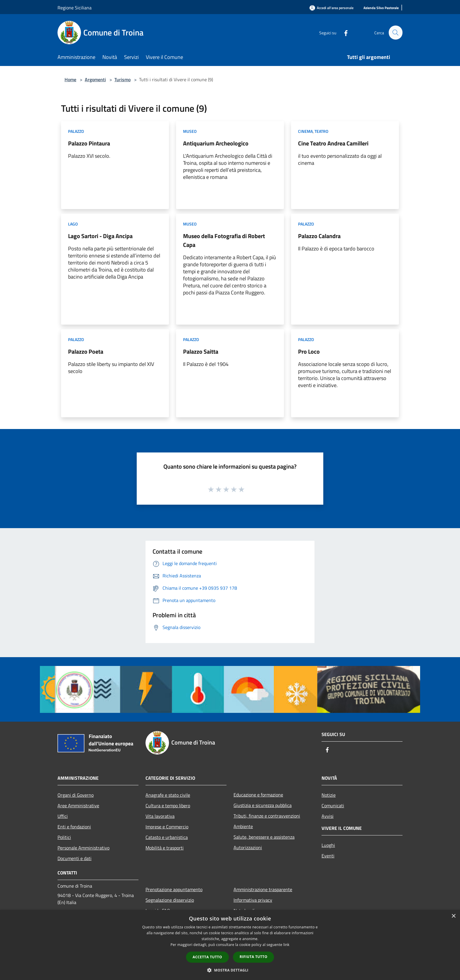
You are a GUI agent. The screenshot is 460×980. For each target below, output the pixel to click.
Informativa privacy (253, 900)
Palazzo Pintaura (89, 143)
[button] (230, 970)
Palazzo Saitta (201, 351)
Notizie (329, 795)
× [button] (453, 916)
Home (70, 79)
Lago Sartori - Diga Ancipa (100, 236)
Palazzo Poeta (86, 351)
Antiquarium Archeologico (216, 143)
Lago (73, 224)
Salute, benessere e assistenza (264, 837)
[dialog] (230, 945)
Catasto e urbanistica (167, 837)
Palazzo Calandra (319, 236)
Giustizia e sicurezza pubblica (263, 805)
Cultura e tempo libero (168, 806)
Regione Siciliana (75, 8)
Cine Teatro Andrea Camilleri (333, 143)
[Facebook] (343, 32)
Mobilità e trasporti (165, 848)
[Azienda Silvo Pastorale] (381, 8)
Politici (64, 837)
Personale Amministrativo (83, 848)
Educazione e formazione (258, 795)
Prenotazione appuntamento (174, 889)
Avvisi (328, 816)
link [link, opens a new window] (286, 945)
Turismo (122, 79)
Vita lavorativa (160, 816)
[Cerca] (395, 33)
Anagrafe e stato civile (168, 795)
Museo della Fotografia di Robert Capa (224, 240)
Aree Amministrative (78, 806)
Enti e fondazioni (74, 827)
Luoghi (328, 845)
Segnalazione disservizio (170, 900)
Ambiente (243, 826)
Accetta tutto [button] (207, 957)
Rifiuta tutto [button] (254, 957)
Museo (190, 131)
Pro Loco (309, 351)
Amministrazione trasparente (263, 889)
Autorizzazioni (248, 847)
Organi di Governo (76, 795)
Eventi (328, 856)
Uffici (63, 816)
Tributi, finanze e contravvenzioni (267, 816)
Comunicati (333, 806)
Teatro (321, 131)
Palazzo (76, 131)
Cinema (305, 131)
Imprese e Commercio (167, 827)
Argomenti (95, 79)
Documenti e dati (75, 858)
